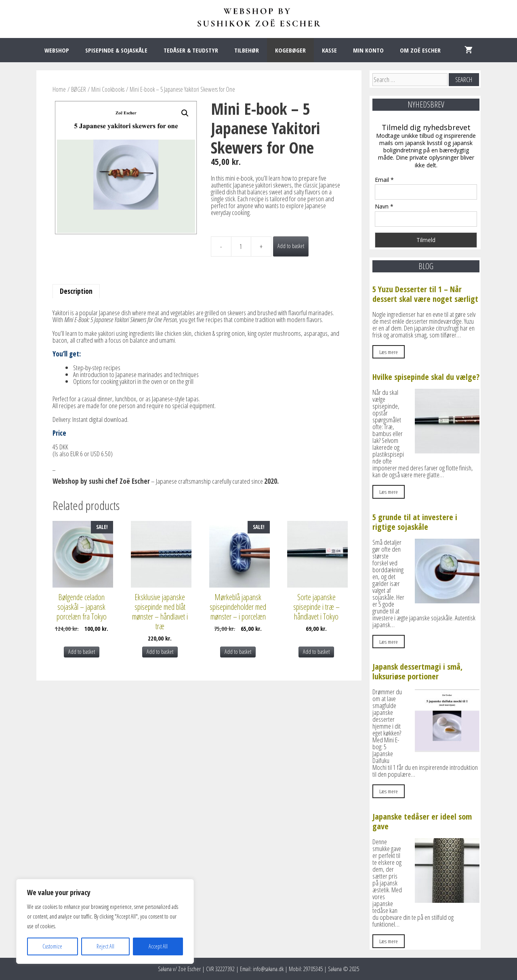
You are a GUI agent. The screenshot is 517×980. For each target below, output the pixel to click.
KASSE (329, 50)
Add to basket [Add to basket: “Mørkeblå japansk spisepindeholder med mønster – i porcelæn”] (238, 652)
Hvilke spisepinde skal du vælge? (426, 377)
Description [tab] (76, 291)
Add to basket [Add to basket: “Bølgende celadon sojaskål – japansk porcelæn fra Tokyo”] (82, 652)
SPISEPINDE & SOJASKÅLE (116, 50)
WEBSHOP (57, 50)
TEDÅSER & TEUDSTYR (191, 50)
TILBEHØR (247, 50)
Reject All (105, 946)
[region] (105, 921)
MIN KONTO (368, 50)
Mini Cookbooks (108, 89)
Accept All (158, 946)
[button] (185, 113)
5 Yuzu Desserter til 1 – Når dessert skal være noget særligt (425, 294)
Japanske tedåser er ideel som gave (422, 821)
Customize (52, 946)
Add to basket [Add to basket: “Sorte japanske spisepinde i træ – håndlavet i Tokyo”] (316, 652)
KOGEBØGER (290, 50)
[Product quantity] (241, 247)
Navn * (384, 206)
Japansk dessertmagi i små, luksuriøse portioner (417, 671)
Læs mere (389, 352)
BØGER (79, 89)
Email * (384, 180)
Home (59, 89)
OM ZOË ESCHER (420, 50)
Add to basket (291, 246)
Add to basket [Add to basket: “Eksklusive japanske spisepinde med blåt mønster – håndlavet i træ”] (160, 652)
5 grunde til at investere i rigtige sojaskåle (415, 522)
